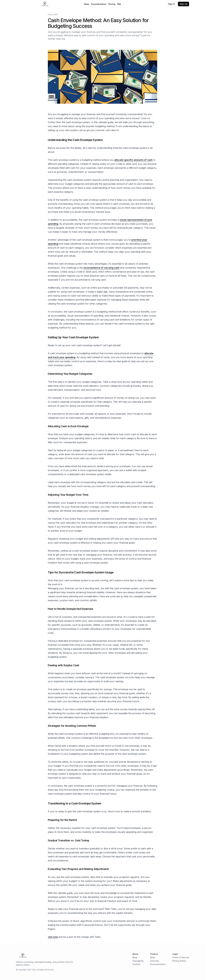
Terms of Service (181, 957)
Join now (53, 937)
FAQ (119, 4)
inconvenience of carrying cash (102, 268)
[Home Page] (45, 4)
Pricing (112, 4)
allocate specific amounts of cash (133, 160)
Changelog (138, 961)
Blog (135, 957)
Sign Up (184, 4)
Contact (136, 964)
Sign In (172, 4)
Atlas (87, 4)
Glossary (155, 961)
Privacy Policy (179, 961)
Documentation (99, 4)
